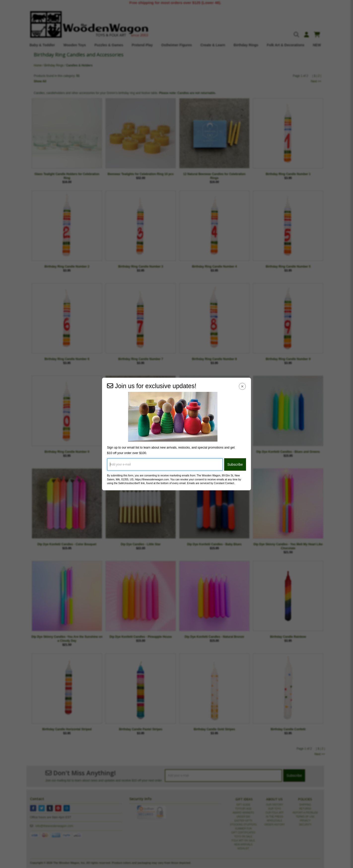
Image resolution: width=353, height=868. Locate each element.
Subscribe (235, 464)
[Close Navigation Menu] (242, 386)
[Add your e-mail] (165, 464)
